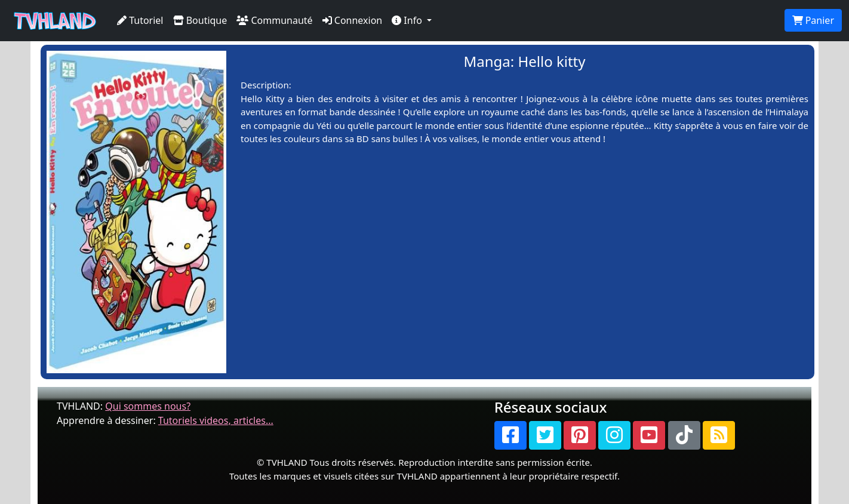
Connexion (353, 20)
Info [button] (408, 20)
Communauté (274, 20)
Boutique (200, 20)
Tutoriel (140, 20)
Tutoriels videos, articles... (216, 420)
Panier (813, 20)
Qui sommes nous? (148, 406)
